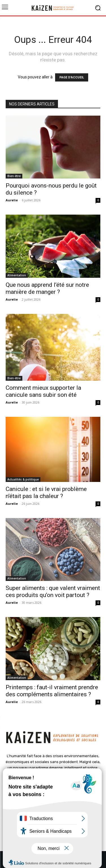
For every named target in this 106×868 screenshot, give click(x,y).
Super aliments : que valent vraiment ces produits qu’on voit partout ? (53, 591)
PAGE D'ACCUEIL (72, 77)
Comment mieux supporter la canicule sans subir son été (43, 391)
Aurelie (12, 200)
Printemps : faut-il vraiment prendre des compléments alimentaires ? (52, 691)
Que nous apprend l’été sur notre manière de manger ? (47, 288)
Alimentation (17, 275)
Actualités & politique (23, 479)
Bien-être (14, 176)
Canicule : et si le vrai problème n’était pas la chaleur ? (46, 493)
